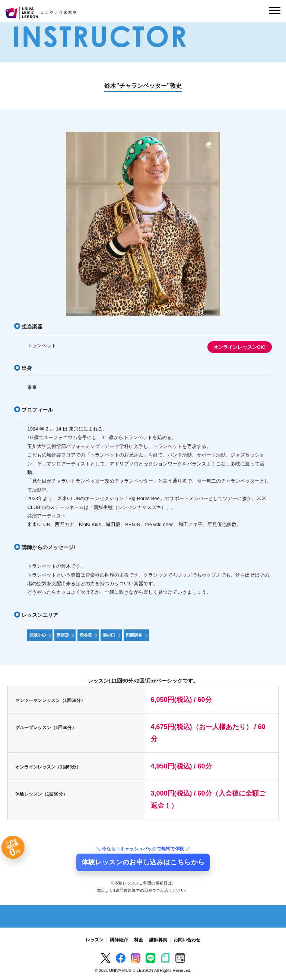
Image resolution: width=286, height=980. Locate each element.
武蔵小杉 (38, 635)
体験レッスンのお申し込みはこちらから (143, 862)
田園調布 (134, 635)
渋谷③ (86, 635)
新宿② (63, 635)
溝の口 (109, 635)
